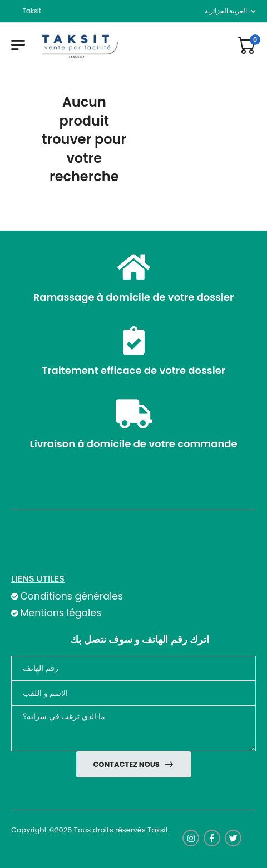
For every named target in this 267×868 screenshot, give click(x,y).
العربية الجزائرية (226, 11)
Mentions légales (61, 613)
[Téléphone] (133, 668)
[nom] (133, 693)
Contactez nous (127, 764)
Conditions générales (71, 596)
